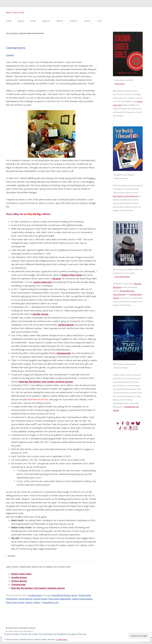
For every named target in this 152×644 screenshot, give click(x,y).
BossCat (46, 21)
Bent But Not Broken (62, 595)
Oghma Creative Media (82, 599)
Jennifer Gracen (41, 314)
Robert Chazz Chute (72, 275)
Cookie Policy (62, 639)
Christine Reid (64, 353)
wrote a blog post (43, 282)
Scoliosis (29, 602)
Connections (16, 48)
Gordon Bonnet (66, 325)
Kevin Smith (54, 599)
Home (9, 21)
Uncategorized (35, 595)
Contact (74, 21)
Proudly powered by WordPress (19, 631)
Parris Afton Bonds (122, 277)
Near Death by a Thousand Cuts (126, 196)
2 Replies (10, 55)
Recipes (60, 21)
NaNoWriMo (65, 599)
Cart (99, 21)
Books (21, 21)
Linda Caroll (120, 84)
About (88, 21)
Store (33, 21)
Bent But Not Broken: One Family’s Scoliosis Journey (46, 382)
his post (57, 279)
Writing (37, 602)
